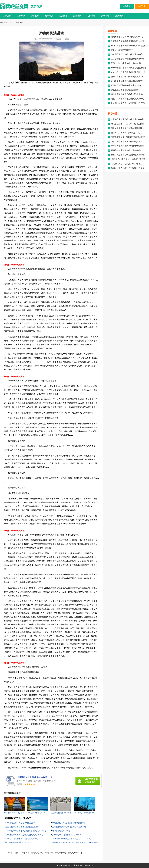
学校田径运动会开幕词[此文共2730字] (69, 823)
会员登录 (127, 6)
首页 (11, 23)
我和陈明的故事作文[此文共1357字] (126, 64)
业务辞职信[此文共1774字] (122, 50)
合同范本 (77, 16)
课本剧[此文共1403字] (62, 831)
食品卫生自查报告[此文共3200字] (125, 90)
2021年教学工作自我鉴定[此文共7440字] (128, 155)
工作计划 (7, 16)
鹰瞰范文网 (71, 866)
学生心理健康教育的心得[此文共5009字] (128, 146)
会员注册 (142, 6)
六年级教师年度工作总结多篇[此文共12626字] (25, 835)
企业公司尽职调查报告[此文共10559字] (128, 120)
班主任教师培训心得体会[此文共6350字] (22, 827)
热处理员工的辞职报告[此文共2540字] (127, 55)
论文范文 (105, 16)
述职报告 (35, 16)
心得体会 (63, 16)
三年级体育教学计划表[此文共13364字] (69, 827)
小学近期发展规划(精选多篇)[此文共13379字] (72, 839)
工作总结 (21, 16)
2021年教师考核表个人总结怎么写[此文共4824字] (26, 831)
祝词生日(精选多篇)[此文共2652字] (126, 86)
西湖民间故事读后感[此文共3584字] (126, 151)
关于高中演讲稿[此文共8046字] (18, 843)
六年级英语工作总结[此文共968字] (67, 835)
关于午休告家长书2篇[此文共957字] (29, 853)
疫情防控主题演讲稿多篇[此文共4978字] (128, 59)
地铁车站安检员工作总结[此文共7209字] (128, 99)
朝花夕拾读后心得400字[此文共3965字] (128, 37)
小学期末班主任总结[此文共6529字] (20, 823)
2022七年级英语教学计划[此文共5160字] (22, 839)
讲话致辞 (119, 16)
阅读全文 (58, 39)
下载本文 (66, 39)
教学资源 (36, 6)
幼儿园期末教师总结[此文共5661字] (66, 853)
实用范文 (91, 16)
